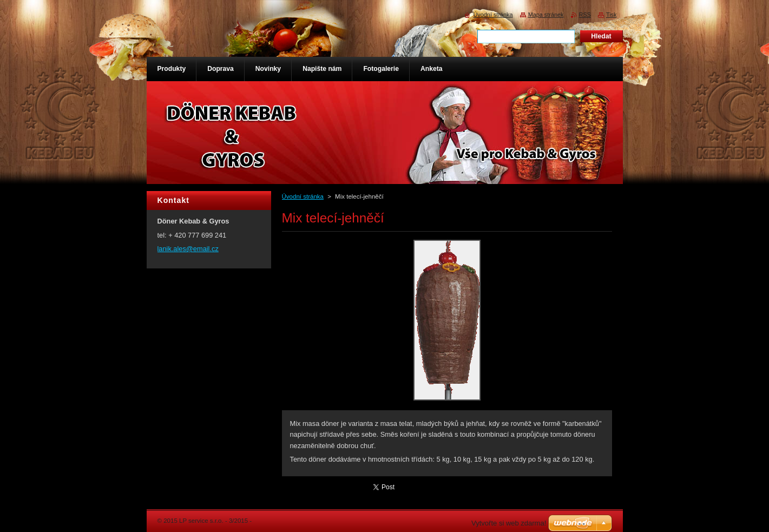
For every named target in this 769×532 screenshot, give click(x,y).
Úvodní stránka (303, 196)
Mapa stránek (546, 15)
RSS (585, 15)
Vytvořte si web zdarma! (509, 523)
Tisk (612, 15)
